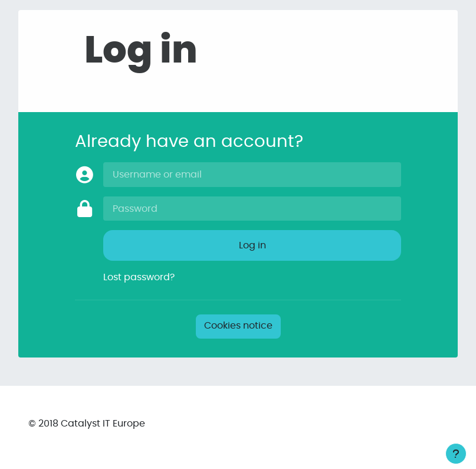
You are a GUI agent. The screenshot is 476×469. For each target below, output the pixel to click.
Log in (252, 245)
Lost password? (139, 277)
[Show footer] (456, 454)
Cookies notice (238, 326)
